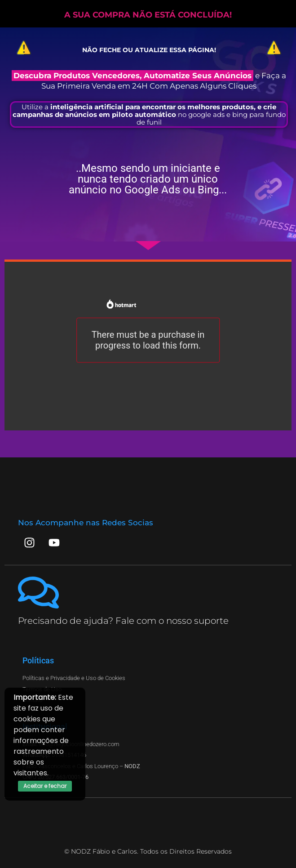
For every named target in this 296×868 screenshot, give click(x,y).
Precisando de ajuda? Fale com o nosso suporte (123, 621)
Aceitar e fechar (45, 786)
